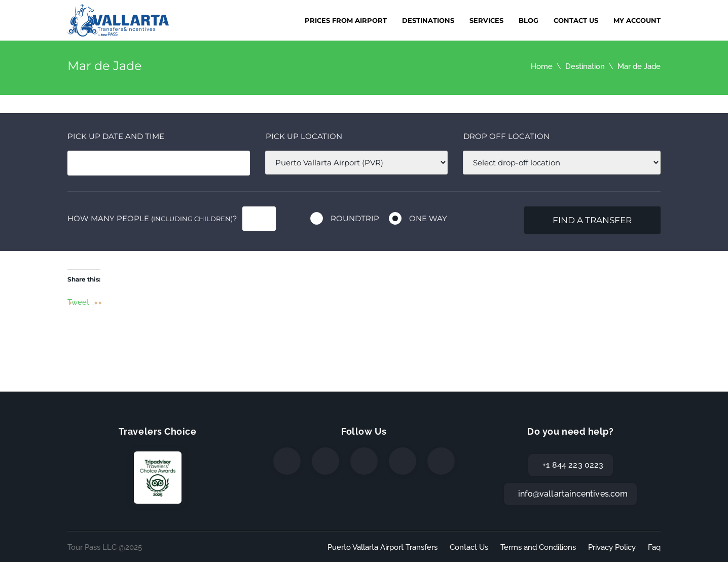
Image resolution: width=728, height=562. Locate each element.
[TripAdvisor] (441, 461)
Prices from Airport (346, 20)
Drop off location (506, 136)
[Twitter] (325, 461)
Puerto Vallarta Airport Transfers (383, 547)
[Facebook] (287, 461)
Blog (529, 20)
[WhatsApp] (403, 461)
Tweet (78, 302)
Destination (585, 66)
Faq (654, 547)
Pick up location (304, 136)
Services (486, 20)
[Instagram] (364, 461)
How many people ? (152, 218)
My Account (637, 20)
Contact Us (576, 20)
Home (542, 66)
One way (428, 218)
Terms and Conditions (538, 547)
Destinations (428, 20)
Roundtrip (355, 218)
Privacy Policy (612, 547)
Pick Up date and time (116, 136)
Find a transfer (592, 220)
